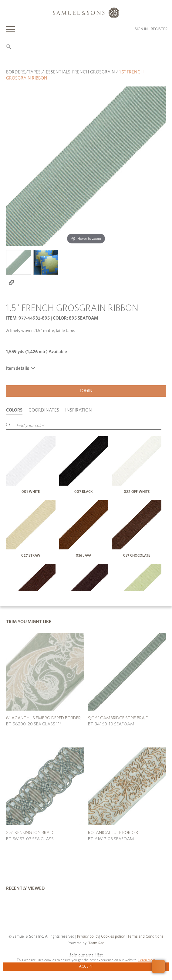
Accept (86, 967)
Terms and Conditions (145, 937)
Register (159, 29)
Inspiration (79, 410)
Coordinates (44, 410)
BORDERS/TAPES (23, 72)
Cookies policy (113, 937)
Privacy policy (88, 937)
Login (86, 391)
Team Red (96, 943)
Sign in (141, 29)
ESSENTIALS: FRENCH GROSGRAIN (80, 72)
